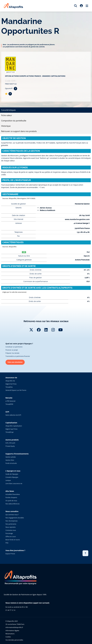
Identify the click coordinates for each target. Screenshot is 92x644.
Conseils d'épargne (12, 477)
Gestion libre (10, 460)
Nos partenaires (11, 524)
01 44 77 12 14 (10, 610)
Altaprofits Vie (10, 381)
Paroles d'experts (11, 497)
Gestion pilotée (11, 457)
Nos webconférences (13, 504)
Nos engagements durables (15, 518)
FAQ (7, 543)
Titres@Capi (10, 432)
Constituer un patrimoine (14, 347)
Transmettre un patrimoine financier (18, 356)
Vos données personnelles (14, 640)
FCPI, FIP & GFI (10, 443)
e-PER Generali (10, 401)
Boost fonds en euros (13, 540)
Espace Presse (10, 554)
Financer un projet (12, 350)
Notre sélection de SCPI (13, 415)
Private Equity (10, 446)
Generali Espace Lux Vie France (16, 390)
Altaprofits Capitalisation (14, 426)
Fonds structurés (11, 463)
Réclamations (10, 634)
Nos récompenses (11, 521)
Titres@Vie (9, 387)
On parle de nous (11, 501)
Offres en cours (11, 537)
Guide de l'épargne (12, 474)
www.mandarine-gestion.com (77, 219)
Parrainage (9, 533)
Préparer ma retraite (12, 353)
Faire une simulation (15, 362)
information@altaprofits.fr (14, 627)
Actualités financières (13, 494)
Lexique (8, 480)
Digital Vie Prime (11, 384)
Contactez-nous (11, 530)
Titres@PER (9, 404)
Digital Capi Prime (11, 429)
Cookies (8, 637)
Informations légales (12, 631)
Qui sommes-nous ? (12, 515)
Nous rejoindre (11, 527)
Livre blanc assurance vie (14, 484)
